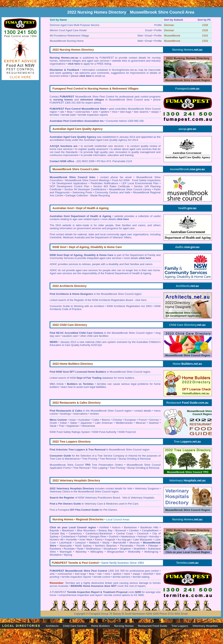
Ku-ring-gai (124, 540)
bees (127, 574)
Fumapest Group (99, 614)
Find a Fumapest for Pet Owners (83, 510)
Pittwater (153, 546)
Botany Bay (106, 530)
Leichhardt (65, 543)
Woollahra (56, 555)
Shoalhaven (110, 549)
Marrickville (120, 543)
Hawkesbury (128, 536)
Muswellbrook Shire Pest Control (95, 97)
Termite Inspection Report (83, 592)
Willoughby (97, 552)
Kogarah (110, 540)
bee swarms (141, 112)
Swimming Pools (82, 192)
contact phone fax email (116, 177)
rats (62, 112)
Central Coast (125, 533)
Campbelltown (150, 530)
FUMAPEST (59, 592)
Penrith (141, 546)
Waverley (81, 552)
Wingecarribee (116, 552)
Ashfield (104, 527)
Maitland (94, 543)
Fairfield (82, 536)
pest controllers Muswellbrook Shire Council (135, 109)
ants (95, 112)
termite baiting (141, 577)
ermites (71, 583)
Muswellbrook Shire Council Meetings (87, 180)
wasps (155, 112)
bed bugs (126, 112)
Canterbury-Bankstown (99, 533)
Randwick (55, 549)
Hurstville (71, 540)
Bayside (54, 530)
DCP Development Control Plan (69, 186)
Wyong (68, 555)
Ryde (80, 549)
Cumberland (68, 536)
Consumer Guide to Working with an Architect (77, 306)
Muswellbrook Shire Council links (72, 177)
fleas (70, 112)
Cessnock (143, 533)
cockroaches (83, 112)
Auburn (116, 527)
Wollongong (151, 552)
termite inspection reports (93, 115)
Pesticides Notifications (104, 183)
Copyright (80, 614)
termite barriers (122, 577)
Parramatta (127, 546)
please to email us (88, 76)
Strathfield (139, 549)
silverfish (148, 574)
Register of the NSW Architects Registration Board (104, 300)
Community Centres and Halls (113, 192)
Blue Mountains (86, 530)
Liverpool (80, 543)
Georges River (98, 536)
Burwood (121, 530)
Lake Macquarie (143, 540)
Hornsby (154, 536)
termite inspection (72, 577)
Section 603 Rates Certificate (112, 186)
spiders (105, 112)
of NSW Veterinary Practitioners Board (85, 498)
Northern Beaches (106, 546)
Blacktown (68, 530)
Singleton (125, 549)
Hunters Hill (57, 540)
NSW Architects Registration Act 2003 (129, 306)
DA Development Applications (69, 183)
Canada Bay (57, 533)
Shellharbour (93, 549)
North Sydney (83, 546)
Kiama (99, 540)
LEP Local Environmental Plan (140, 183)
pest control (152, 571)
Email (184, 614)
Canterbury (75, 533)
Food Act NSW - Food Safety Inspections (136, 180)
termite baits (69, 115)
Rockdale (69, 549)
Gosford (114, 536)
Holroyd (142, 536)
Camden (134, 530)
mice (115, 112)
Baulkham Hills (149, 527)
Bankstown (131, 527)
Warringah (66, 552)
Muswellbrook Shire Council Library (130, 189)
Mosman (135, 543)
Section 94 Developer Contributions (85, 189)
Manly (106, 543)
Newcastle (66, 546)
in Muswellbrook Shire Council (115, 372)
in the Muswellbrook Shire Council (95, 294)
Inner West (86, 540)
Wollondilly (134, 552)
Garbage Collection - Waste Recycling (88, 195)
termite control (102, 577)
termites (54, 115)
